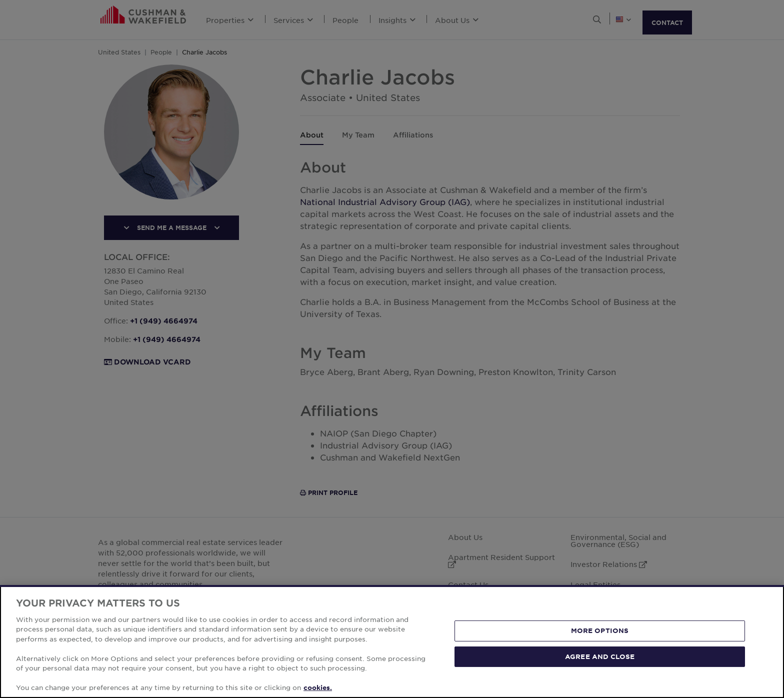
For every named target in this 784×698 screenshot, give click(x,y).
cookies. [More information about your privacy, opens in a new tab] (318, 687)
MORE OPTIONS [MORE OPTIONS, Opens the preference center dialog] (600, 630)
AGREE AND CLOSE (600, 656)
